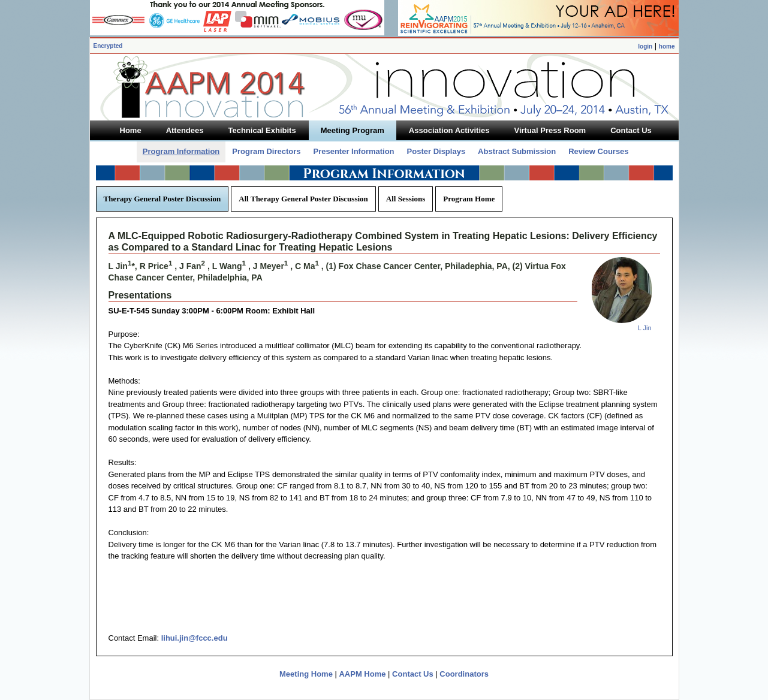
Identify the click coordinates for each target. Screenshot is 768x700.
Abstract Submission (517, 151)
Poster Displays (436, 151)
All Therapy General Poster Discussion (303, 199)
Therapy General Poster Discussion (162, 199)
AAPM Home (362, 674)
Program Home (469, 199)
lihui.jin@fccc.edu (195, 638)
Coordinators (464, 674)
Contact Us (413, 674)
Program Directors (266, 151)
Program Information (181, 151)
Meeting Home (306, 674)
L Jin (645, 328)
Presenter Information (353, 151)
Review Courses (598, 151)
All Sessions (406, 199)
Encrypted (108, 46)
